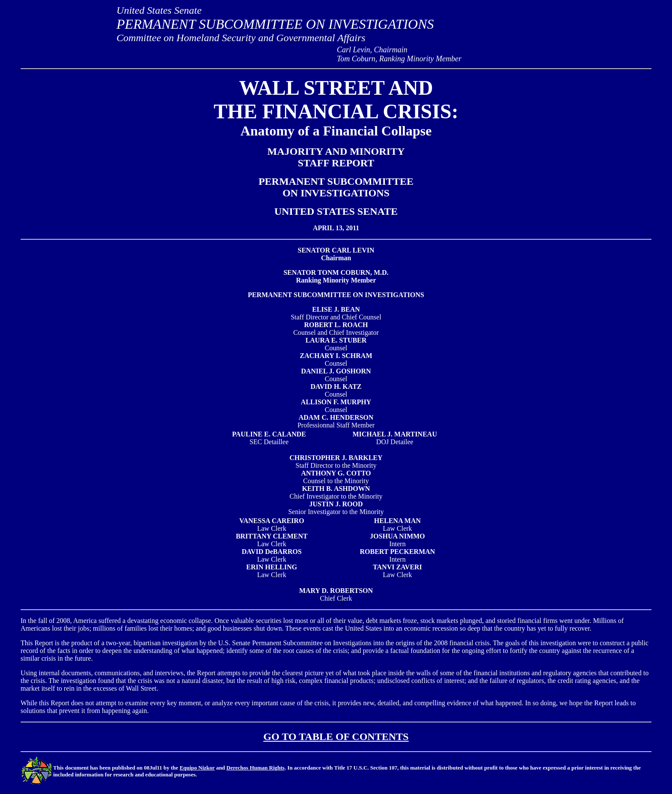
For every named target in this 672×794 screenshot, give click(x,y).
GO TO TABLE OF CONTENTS (336, 737)
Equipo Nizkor (197, 768)
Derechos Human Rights (255, 768)
